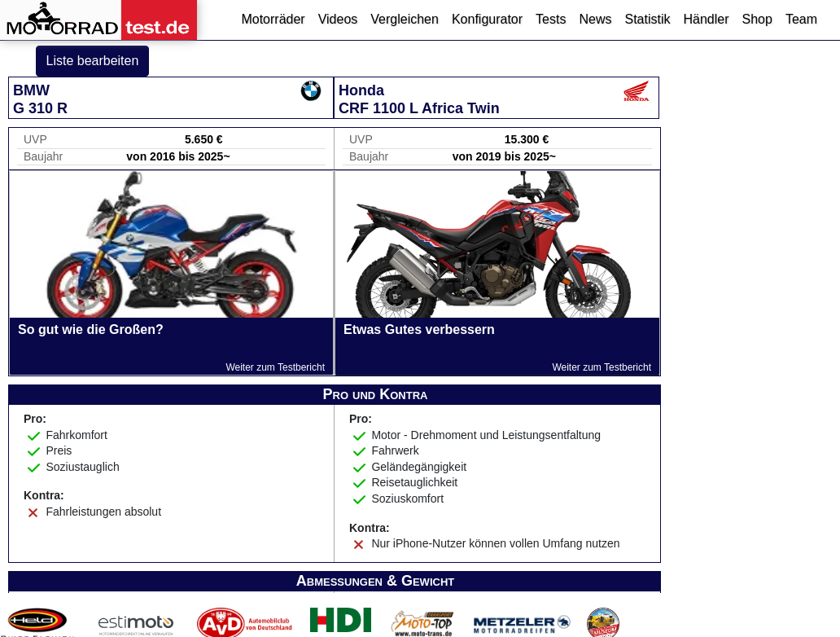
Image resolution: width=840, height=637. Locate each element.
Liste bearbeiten (93, 61)
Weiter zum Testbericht (275, 367)
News (595, 19)
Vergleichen (405, 19)
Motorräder (273, 19)
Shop (757, 19)
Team (801, 19)
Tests (551, 19)
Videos (338, 19)
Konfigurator (487, 19)
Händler (706, 19)
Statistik (647, 19)
